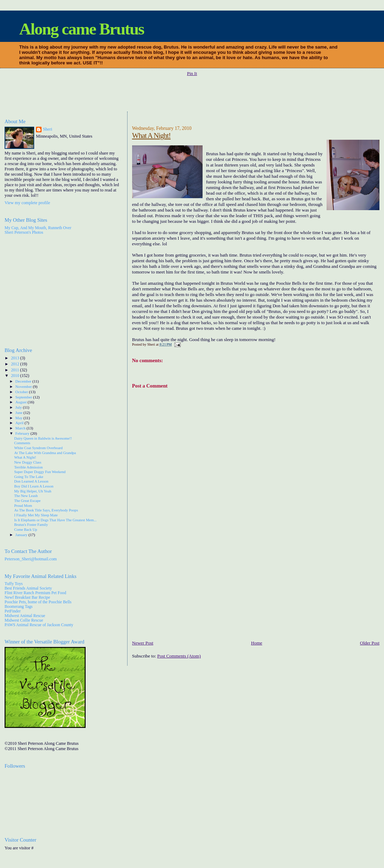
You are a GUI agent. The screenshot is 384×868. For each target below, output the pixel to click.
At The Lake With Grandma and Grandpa (45, 453)
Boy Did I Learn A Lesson (34, 486)
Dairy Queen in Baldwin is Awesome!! (43, 438)
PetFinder (13, 611)
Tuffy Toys (14, 584)
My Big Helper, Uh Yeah (33, 491)
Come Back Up (26, 530)
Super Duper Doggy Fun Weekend (40, 472)
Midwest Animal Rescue (25, 616)
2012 (16, 364)
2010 (16, 376)
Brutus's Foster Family (31, 525)
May (20, 418)
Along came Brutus (82, 29)
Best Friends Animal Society (28, 588)
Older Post (370, 643)
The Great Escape (27, 501)
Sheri (48, 129)
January (22, 535)
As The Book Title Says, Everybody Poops (46, 510)
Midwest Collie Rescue (24, 620)
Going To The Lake (29, 477)
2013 (16, 358)
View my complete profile (27, 203)
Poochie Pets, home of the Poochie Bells (38, 602)
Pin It (192, 73)
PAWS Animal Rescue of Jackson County (39, 625)
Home (257, 643)
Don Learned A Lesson (31, 481)
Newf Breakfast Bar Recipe (27, 597)
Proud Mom (23, 506)
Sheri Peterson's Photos (24, 232)
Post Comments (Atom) (179, 656)
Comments (22, 443)
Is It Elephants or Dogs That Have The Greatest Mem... (55, 520)
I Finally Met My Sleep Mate (36, 515)
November (24, 386)
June (20, 413)
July (19, 407)
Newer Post (143, 643)
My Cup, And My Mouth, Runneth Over (38, 228)
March (21, 428)
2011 (16, 370)
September (24, 397)
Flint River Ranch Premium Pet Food (35, 593)
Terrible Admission (28, 467)
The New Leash (26, 496)
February (23, 433)
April (20, 423)
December (24, 381)
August (22, 402)
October (22, 392)
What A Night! (151, 135)
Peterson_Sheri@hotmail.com (31, 559)
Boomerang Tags (18, 607)
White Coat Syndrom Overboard (38, 448)
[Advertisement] (192, 94)
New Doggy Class (28, 462)
